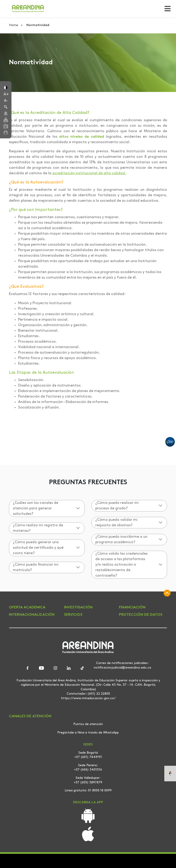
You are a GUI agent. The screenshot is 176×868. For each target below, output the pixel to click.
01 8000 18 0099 (100, 791)
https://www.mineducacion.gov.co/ (88, 698)
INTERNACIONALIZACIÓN (32, 615)
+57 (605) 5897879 (88, 783)
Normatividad (38, 25)
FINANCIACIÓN (132, 607)
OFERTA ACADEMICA (27, 607)
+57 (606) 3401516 (88, 770)
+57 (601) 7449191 (88, 757)
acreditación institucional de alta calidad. (89, 173)
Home (14, 25)
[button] (6, 87)
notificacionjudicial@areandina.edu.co (122, 668)
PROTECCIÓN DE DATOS (141, 615)
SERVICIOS (73, 615)
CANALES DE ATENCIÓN (30, 716)
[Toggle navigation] (166, 9)
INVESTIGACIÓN (78, 607)
